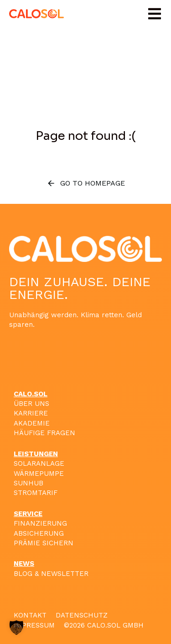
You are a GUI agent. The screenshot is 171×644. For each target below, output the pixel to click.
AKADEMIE (32, 423)
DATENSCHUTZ (82, 615)
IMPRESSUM (34, 625)
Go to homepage (86, 183)
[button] (155, 14)
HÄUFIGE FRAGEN (44, 433)
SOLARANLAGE (39, 463)
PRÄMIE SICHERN (44, 543)
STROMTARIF (36, 493)
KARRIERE (31, 413)
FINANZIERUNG (40, 523)
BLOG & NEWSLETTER (51, 574)
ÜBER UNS (31, 404)
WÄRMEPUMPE (39, 474)
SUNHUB (28, 483)
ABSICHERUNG (39, 533)
